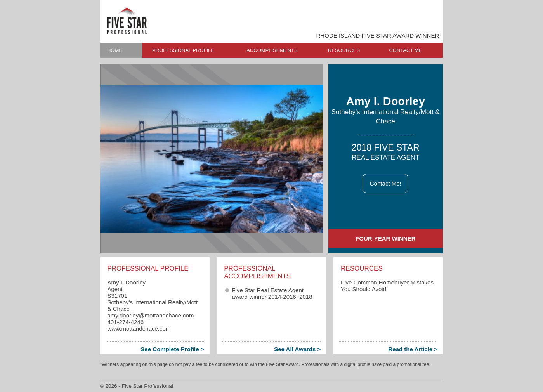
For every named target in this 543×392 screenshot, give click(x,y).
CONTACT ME (405, 50)
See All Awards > (297, 349)
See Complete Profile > (172, 349)
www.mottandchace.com (139, 329)
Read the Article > (413, 349)
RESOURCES (344, 50)
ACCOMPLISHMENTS (272, 50)
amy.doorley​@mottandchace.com (150, 315)
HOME (115, 50)
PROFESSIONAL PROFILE (183, 50)
